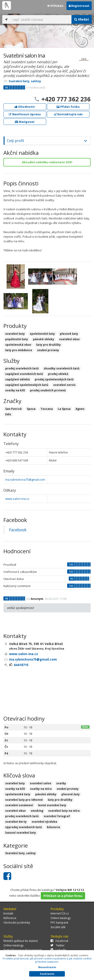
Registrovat (79, 6)
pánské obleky (46, 794)
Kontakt (8, 913)
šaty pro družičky (60, 800)
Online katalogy (61, 918)
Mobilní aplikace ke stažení (21, 941)
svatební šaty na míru (64, 811)
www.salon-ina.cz (17, 499)
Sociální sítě (58, 927)
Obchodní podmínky (17, 923)
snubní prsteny (68, 789)
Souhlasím (47, 974)
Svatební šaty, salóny (25, 81)
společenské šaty (18, 794)
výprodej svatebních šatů (24, 827)
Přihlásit (55, 6)
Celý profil (15, 141)
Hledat (82, 19)
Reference (10, 918)
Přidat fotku (68, 107)
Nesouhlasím (47, 967)
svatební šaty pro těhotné (24, 800)
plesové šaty (71, 794)
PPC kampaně (59, 923)
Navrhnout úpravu (25, 114)
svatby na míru (41, 789)
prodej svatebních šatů (22, 816)
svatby (61, 783)
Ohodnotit (25, 107)
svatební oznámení (19, 805)
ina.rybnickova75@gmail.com (25, 479)
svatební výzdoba (44, 822)
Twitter (58, 945)
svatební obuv (15, 811)
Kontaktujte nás (68, 114)
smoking (37, 811)
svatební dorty (16, 822)
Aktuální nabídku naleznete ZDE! (47, 162)
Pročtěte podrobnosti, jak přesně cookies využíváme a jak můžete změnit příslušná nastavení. (47, 960)
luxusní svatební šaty (21, 833)
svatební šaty (15, 783)
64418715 (21, 665)
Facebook (18, 530)
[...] (41, 19)
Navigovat (25, 122)
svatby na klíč (15, 789)
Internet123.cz (60, 913)
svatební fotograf (57, 816)
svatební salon (41, 783)
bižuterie (53, 827)
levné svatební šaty (52, 805)
